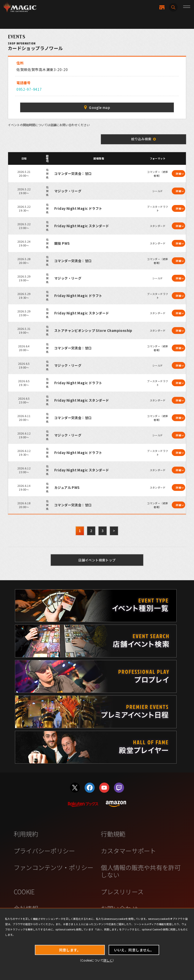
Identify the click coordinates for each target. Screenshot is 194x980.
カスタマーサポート (128, 851)
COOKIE (24, 892)
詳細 (178, 174)
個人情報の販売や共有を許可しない (141, 871)
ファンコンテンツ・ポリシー (53, 867)
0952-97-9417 (29, 89)
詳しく (108, 960)
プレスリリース (122, 892)
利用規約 (26, 834)
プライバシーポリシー (44, 851)
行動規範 (113, 834)
